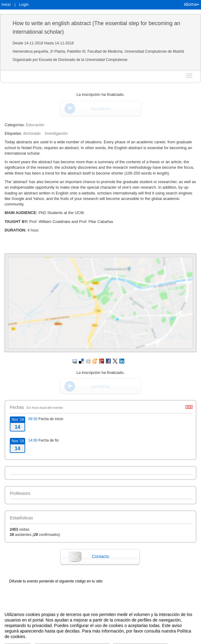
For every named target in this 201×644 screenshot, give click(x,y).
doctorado (32, 133)
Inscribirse (101, 109)
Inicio (6, 4)
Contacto (100, 556)
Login (24, 4)
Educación (35, 125)
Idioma (191, 4)
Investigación (56, 133)
